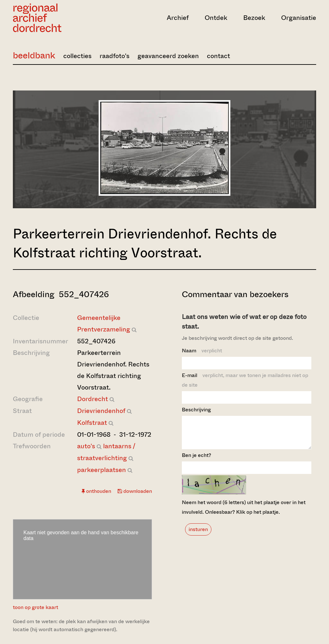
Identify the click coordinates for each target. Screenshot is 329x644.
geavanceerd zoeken (168, 56)
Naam (202, 351)
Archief (178, 18)
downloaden (135, 491)
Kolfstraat (92, 423)
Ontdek (216, 18)
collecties (77, 56)
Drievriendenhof (101, 411)
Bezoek (254, 18)
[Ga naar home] (58, 18)
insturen (198, 535)
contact (218, 56)
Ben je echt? (196, 461)
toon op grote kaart (36, 607)
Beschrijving (196, 410)
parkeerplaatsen (102, 470)
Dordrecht (93, 399)
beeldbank (34, 55)
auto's (86, 446)
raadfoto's (115, 56)
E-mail (245, 380)
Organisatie (299, 18)
